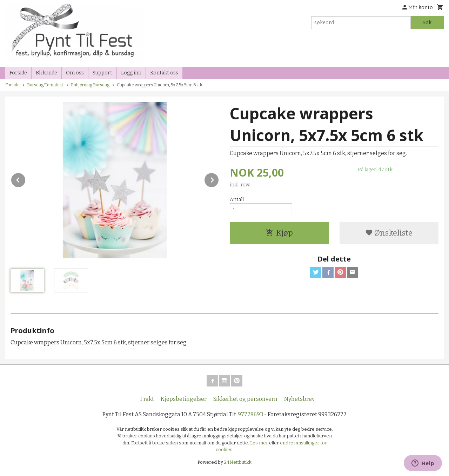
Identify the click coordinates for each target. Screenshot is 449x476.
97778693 (250, 414)
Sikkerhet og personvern (245, 399)
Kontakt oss (164, 73)
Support (102, 73)
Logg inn (131, 73)
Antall (237, 200)
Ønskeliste (389, 233)
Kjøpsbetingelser (184, 399)
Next (219, 179)
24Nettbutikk (238, 462)
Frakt (147, 399)
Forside (18, 73)
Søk (427, 23)
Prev (26, 179)
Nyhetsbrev (299, 399)
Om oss (75, 73)
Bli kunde (46, 73)
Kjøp (279, 233)
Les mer (260, 443)
